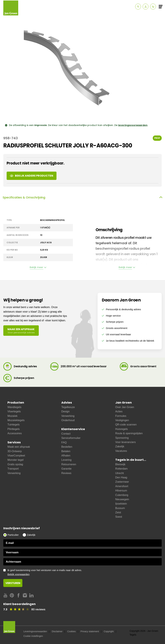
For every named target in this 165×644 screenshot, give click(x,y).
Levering (66, 460)
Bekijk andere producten (32, 176)
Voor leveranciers (126, 442)
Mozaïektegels (16, 420)
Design (65, 411)
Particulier (13, 535)
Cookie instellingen (33, 636)
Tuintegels (14, 425)
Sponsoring (122, 438)
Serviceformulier (71, 438)
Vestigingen (122, 420)
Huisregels (122, 429)
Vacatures (121, 451)
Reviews (66, 473)
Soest (119, 517)
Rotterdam (122, 469)
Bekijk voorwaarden (18, 574)
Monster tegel (15, 460)
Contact (66, 434)
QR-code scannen (126, 425)
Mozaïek (12, 416)
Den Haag (121, 477)
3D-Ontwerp (15, 451)
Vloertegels (14, 411)
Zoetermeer (122, 482)
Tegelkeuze (68, 407)
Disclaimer (57, 631)
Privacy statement (90, 631)
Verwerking (14, 473)
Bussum (120, 508)
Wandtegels (14, 407)
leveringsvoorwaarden (133, 125)
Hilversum (121, 491)
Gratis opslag (15, 464)
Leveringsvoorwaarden (35, 631)
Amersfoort (122, 486)
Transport (13, 469)
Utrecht (120, 473)
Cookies (71, 631)
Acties (119, 411)
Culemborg (122, 495)
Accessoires (15, 433)
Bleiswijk (120, 464)
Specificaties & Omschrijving (82, 197)
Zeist (118, 512)
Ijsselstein (121, 504)
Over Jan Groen (125, 407)
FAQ (64, 442)
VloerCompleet (16, 456)
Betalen (66, 451)
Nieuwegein (122, 499)
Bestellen (67, 447)
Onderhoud (68, 420)
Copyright (109, 631)
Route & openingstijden (129, 433)
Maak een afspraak (19, 447)
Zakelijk (120, 446)
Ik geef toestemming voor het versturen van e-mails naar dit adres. (85, 572)
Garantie (66, 469)
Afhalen (66, 456)
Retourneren (69, 464)
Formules (121, 416)
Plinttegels (14, 429)
